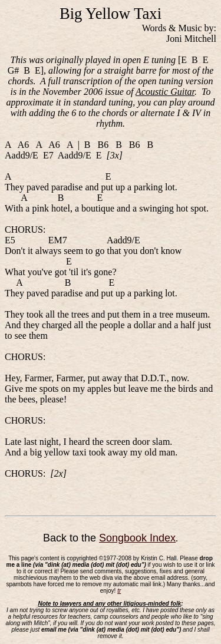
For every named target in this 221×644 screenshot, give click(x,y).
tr (119, 591)
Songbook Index (137, 538)
